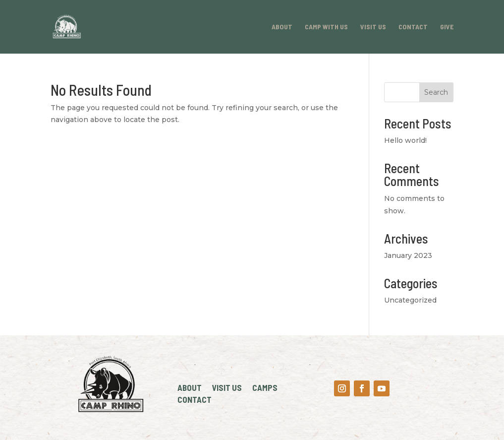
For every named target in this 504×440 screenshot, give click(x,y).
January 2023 (408, 255)
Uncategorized (410, 300)
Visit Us (373, 27)
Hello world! (405, 140)
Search (436, 92)
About (282, 27)
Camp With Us (326, 27)
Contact (413, 27)
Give (447, 27)
